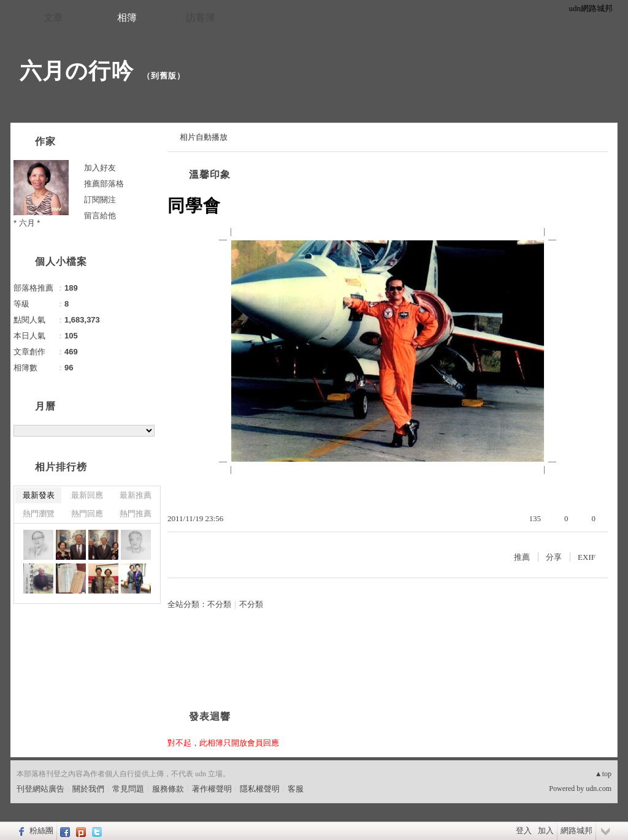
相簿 (127, 17)
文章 (53, 17)
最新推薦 (136, 495)
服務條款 (168, 789)
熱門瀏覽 (39, 514)
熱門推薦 (136, 514)
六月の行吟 (77, 71)
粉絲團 (41, 830)
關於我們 (88, 789)
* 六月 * (27, 223)
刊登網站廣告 (40, 789)
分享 (554, 557)
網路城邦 (576, 830)
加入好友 (100, 168)
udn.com (599, 788)
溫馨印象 (210, 174)
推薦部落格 (104, 184)
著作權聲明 (212, 789)
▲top (603, 774)
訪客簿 (201, 17)
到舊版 (164, 76)
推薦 (522, 557)
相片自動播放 (204, 137)
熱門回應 (87, 514)
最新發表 (39, 495)
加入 (546, 830)
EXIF (587, 557)
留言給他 (100, 216)
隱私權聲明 (260, 789)
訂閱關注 (100, 200)
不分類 (219, 604)
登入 (524, 830)
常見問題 (128, 789)
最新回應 (87, 495)
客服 (296, 789)
